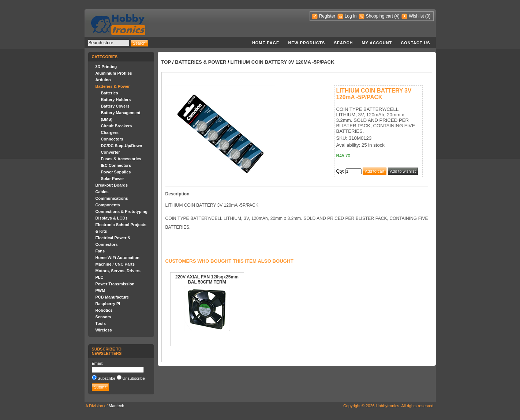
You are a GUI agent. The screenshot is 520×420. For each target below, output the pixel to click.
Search (344, 43)
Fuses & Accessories (121, 159)
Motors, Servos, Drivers (118, 271)
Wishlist (416, 16)
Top (166, 62)
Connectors (112, 139)
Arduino (103, 80)
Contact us (416, 43)
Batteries (110, 93)
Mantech (116, 406)
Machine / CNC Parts (115, 264)
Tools (101, 323)
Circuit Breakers (117, 126)
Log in (351, 16)
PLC (100, 277)
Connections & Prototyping (121, 211)
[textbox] (109, 43)
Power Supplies (116, 172)
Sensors (103, 317)
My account (377, 43)
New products (307, 43)
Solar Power (113, 179)
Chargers (110, 132)
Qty (340, 171)
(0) (428, 16)
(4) (397, 16)
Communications (112, 198)
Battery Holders (116, 100)
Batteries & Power (113, 86)
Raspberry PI (108, 304)
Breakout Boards (112, 185)
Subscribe (107, 378)
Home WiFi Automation (117, 258)
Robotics (104, 310)
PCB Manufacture (112, 297)
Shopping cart (379, 16)
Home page (266, 43)
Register (327, 16)
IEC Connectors (116, 165)
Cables (102, 192)
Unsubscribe (134, 378)
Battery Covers (115, 106)
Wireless (104, 330)
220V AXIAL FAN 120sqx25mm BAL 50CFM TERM (207, 280)
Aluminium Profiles (114, 73)
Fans (100, 251)
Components (108, 205)
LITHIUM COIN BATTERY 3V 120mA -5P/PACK (283, 62)
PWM (100, 290)
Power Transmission (115, 284)
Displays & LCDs (112, 218)
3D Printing (106, 67)
